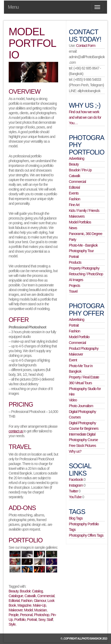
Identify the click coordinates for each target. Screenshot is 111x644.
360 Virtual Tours (80, 383)
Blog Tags (76, 518)
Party (73, 239)
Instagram (76, 485)
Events (74, 193)
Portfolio (20, 620)
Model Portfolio (79, 337)
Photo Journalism (81, 406)
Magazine (24, 605)
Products (75, 262)
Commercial (46, 596)
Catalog (37, 591)
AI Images (76, 280)
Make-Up (39, 605)
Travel (73, 291)
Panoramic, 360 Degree (86, 234)
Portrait (32, 620)
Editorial (14, 601)
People (14, 615)
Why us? (75, 451)
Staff (50, 620)
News (73, 228)
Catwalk (30, 596)
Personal (26, 615)
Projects (75, 286)
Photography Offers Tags (86, 535)
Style (12, 624)
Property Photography (84, 268)
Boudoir (25, 591)
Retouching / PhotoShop (86, 274)
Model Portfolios (80, 222)
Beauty (14, 591)
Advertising (77, 158)
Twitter (73, 491)
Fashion (27, 601)
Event (73, 360)
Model (28, 610)
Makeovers (77, 216)
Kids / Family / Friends (84, 211)
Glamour (40, 601)
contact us (16, 431)
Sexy (42, 620)
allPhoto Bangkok (90, 639)
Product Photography (84, 348)
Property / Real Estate (84, 377)
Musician (40, 610)
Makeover (16, 610)
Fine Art (74, 205)
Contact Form (86, 46)
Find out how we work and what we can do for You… (85, 117)
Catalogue (16, 596)
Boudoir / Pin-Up (80, 170)
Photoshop (42, 615)
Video (73, 400)
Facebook (76, 480)
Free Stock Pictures (82, 446)
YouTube (75, 497)
